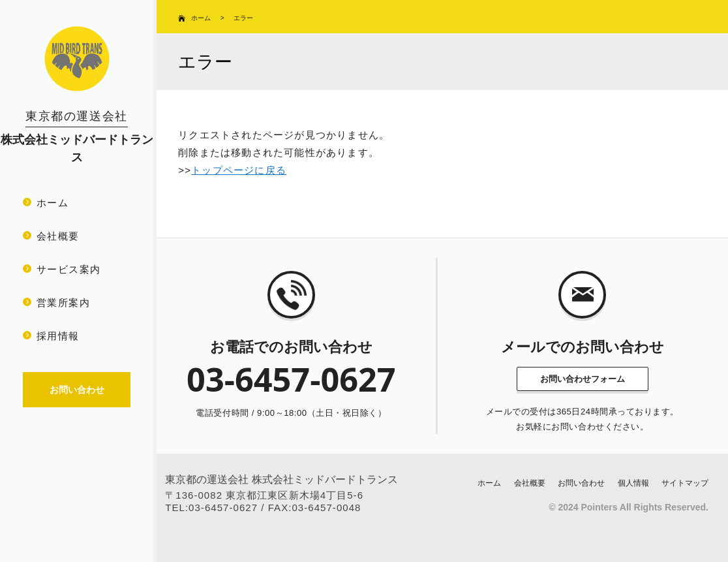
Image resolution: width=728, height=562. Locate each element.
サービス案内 (69, 269)
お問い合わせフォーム (583, 379)
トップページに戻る (239, 170)
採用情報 (58, 336)
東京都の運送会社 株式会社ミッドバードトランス (281, 479)
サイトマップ (685, 483)
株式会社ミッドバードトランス (77, 137)
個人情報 (633, 483)
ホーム (53, 203)
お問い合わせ (581, 483)
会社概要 (58, 236)
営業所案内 (63, 303)
